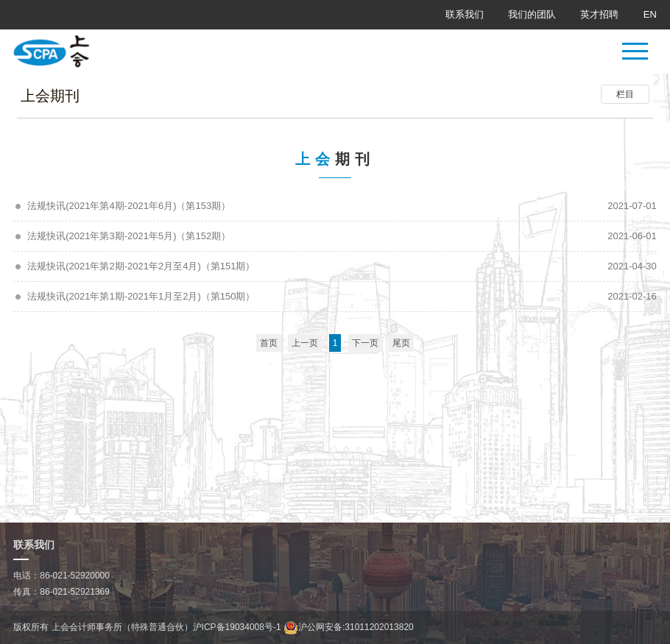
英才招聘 (599, 14)
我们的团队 (532, 14)
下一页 (365, 343)
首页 (269, 343)
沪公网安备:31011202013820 (349, 627)
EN (650, 14)
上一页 (305, 343)
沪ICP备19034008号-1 (237, 627)
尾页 (401, 343)
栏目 (625, 94)
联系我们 (465, 14)
